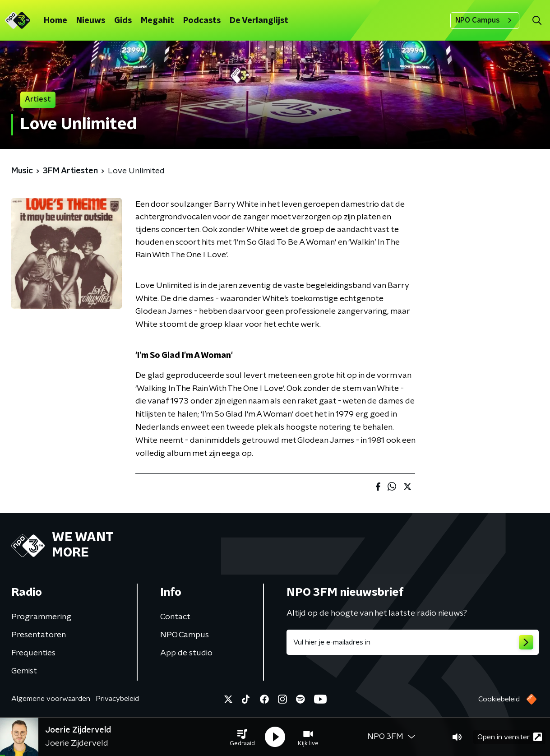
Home (55, 21)
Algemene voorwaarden (51, 699)
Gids (123, 21)
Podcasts (202, 21)
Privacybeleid (117, 699)
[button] (242, 737)
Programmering (41, 617)
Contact (175, 617)
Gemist (24, 671)
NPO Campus (485, 20)
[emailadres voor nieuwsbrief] (413, 642)
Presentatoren (39, 635)
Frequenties (33, 653)
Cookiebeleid (499, 699)
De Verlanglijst (259, 21)
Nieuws (91, 21)
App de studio (186, 653)
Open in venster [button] (510, 737)
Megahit (157, 21)
